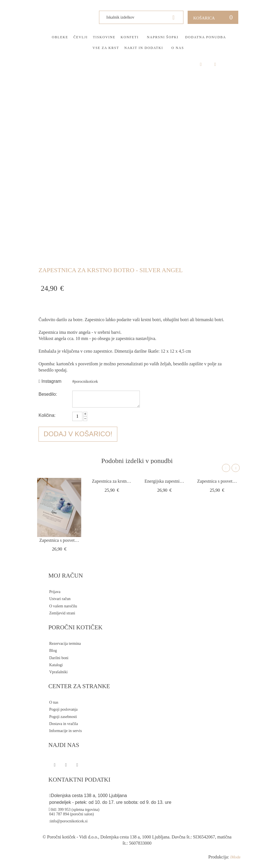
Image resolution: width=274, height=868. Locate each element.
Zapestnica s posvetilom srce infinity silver (217, 481)
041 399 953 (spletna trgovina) (75, 810)
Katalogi (56, 665)
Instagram (50, 381)
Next (236, 468)
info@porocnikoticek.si (69, 821)
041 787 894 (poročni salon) (72, 814)
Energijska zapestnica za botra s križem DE (164, 481)
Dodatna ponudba (205, 37)
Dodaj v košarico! (78, 434)
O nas (178, 48)
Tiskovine (104, 37)
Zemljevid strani (62, 613)
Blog (53, 651)
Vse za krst (106, 48)
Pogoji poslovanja (63, 709)
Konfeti (130, 37)
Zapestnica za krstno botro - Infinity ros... (112, 481)
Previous (226, 468)
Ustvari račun (60, 599)
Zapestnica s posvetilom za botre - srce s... (59, 540)
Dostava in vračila (64, 724)
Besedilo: (48, 394)
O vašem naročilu (63, 606)
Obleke (60, 37)
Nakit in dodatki (144, 48)
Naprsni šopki (163, 37)
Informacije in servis (66, 731)
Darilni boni (59, 658)
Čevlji (81, 37)
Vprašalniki (58, 672)
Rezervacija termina (65, 644)
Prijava (55, 592)
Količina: (47, 415)
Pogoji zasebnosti (63, 717)
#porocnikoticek (85, 382)
